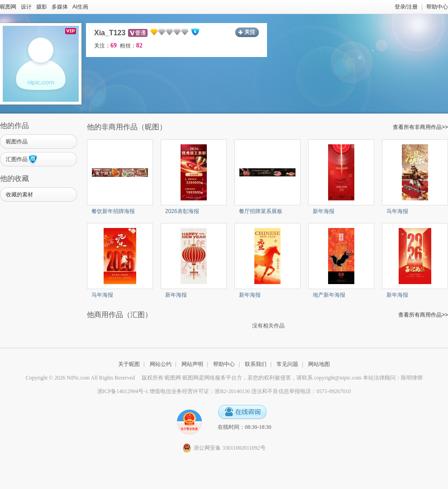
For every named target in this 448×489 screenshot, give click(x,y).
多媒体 (60, 7)
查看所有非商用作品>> (420, 127)
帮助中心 (437, 7)
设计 (26, 7)
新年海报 (324, 211)
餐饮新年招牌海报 (113, 211)
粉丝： (131, 46)
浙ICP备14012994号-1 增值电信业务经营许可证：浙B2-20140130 (174, 391)
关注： (105, 46)
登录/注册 (406, 7)
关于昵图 (129, 364)
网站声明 (192, 364)
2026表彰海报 (182, 211)
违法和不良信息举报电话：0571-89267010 (301, 391)
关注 (250, 32)
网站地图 (319, 364)
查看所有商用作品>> (423, 315)
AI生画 (80, 7)
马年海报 (397, 211)
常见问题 (287, 364)
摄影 (42, 7)
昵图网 (8, 7)
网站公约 (161, 364)
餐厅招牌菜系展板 (261, 211)
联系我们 (256, 364)
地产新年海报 (329, 295)
